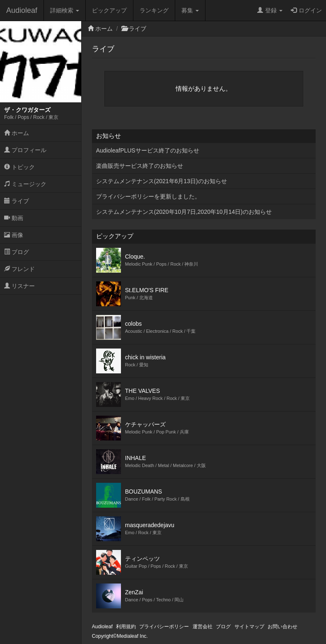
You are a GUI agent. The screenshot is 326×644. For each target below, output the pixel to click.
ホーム (17, 133)
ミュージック (25, 184)
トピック (19, 167)
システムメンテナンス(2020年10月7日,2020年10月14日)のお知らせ (184, 212)
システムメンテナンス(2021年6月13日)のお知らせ (162, 181)
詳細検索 (65, 10)
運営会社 (203, 627)
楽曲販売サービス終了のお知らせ (140, 166)
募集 (190, 10)
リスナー (19, 286)
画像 (14, 235)
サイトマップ (249, 627)
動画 (14, 218)
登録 (270, 10)
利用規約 (126, 627)
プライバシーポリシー (164, 627)
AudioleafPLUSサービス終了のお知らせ (148, 150)
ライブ (17, 201)
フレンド (19, 269)
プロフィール (25, 150)
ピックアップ (109, 10)
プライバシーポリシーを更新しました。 (148, 196)
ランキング (154, 10)
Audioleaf (22, 10)
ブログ (17, 252)
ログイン (306, 10)
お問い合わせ (283, 627)
